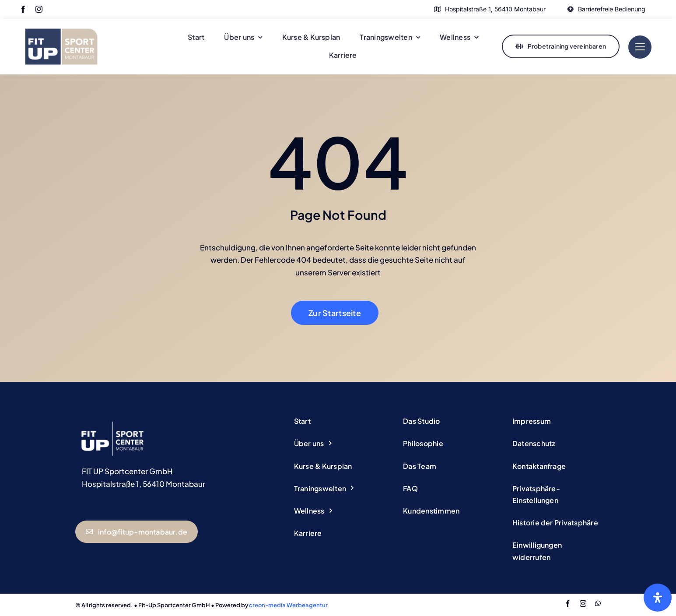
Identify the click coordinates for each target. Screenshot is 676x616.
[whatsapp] (598, 604)
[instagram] (39, 9)
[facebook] (23, 9)
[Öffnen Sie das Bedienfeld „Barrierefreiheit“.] (658, 598)
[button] (557, 495)
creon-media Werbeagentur (288, 605)
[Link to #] (640, 47)
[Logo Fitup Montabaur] (61, 22)
